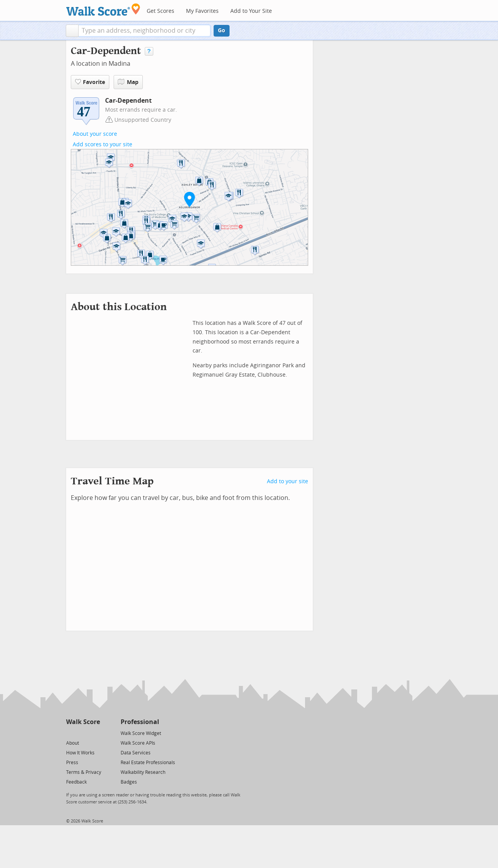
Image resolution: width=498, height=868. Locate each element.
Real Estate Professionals (148, 763)
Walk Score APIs (138, 743)
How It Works (80, 753)
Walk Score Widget (141, 733)
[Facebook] (83, 733)
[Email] (95, 733)
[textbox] (145, 31)
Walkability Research (143, 772)
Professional (140, 722)
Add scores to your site (103, 145)
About (73, 743)
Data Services (136, 753)
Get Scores (160, 11)
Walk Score (83, 722)
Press (72, 763)
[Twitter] (71, 733)
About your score (95, 134)
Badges (129, 782)
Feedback (76, 782)
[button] (72, 31)
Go (222, 31)
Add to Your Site (251, 11)
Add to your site (288, 481)
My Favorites (202, 11)
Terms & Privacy (84, 772)
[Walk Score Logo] (103, 10)
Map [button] (128, 82)
